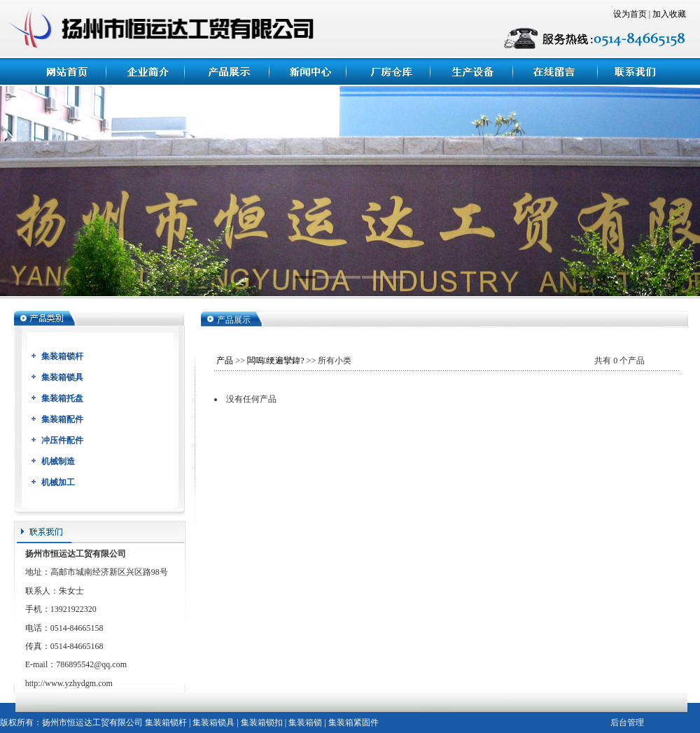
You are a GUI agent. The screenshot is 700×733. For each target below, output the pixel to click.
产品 (225, 361)
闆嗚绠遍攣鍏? (276, 361)
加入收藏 (669, 14)
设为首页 (630, 14)
